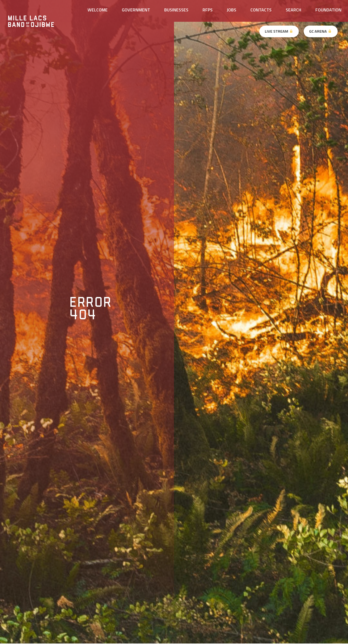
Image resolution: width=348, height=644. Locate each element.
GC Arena (321, 31)
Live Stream (279, 31)
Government (136, 10)
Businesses (176, 10)
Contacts (261, 10)
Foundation (328, 10)
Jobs (232, 10)
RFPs (208, 10)
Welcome (98, 10)
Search (293, 10)
